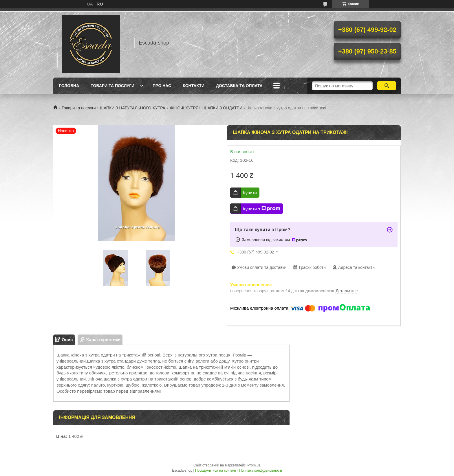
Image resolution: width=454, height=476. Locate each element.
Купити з (262, 209)
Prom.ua (254, 465)
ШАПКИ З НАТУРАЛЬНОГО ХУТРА (133, 108)
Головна (69, 86)
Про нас (162, 86)
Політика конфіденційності (261, 471)
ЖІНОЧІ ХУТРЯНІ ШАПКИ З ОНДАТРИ (206, 108)
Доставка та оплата (239, 86)
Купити (250, 193)
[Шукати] (387, 86)
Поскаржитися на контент (216, 471)
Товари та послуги (112, 86)
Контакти (194, 86)
